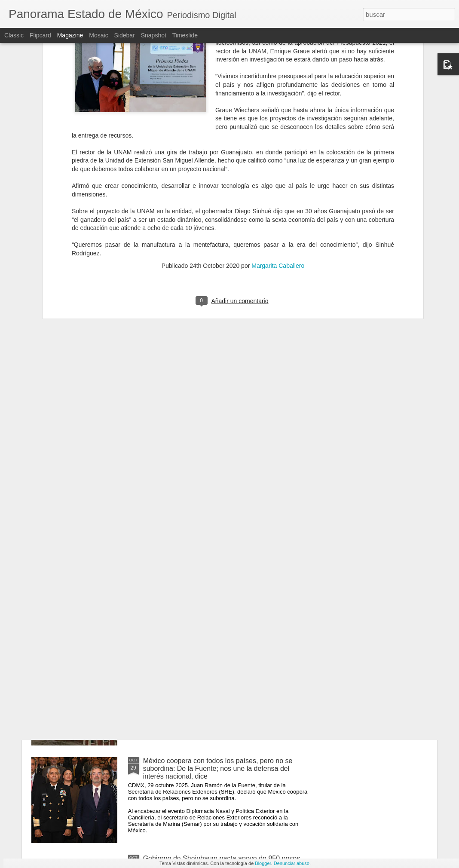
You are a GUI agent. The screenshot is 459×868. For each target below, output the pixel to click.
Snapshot (154, 35)
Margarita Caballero (278, 155)
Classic (14, 35)
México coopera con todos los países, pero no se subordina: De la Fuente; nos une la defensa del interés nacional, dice (218, 768)
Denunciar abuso (292, 863)
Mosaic (98, 35)
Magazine (70, 35)
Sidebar (125, 35)
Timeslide (185, 35)
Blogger (263, 863)
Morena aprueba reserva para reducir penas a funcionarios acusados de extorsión (213, 569)
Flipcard (40, 35)
